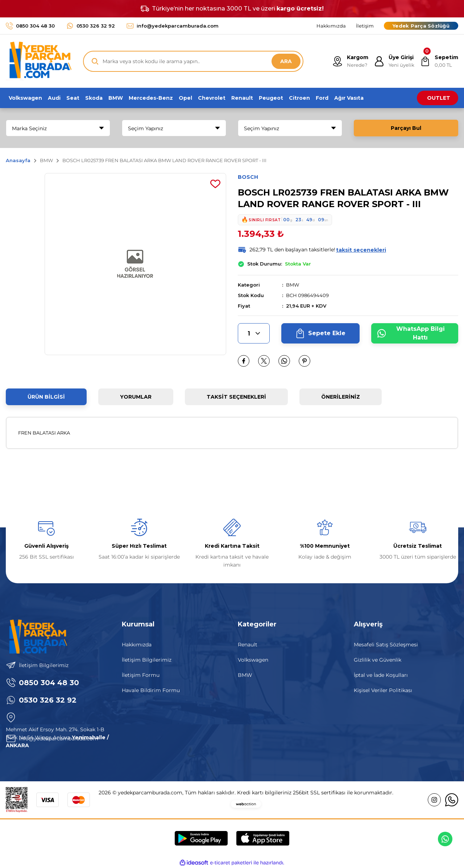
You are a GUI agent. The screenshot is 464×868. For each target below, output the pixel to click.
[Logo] (39, 61)
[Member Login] (394, 61)
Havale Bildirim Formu (151, 690)
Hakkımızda (137, 645)
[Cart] (439, 61)
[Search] (193, 61)
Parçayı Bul (406, 128)
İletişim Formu (141, 675)
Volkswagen (253, 660)
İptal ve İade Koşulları (381, 675)
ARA (286, 61)
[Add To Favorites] (215, 184)
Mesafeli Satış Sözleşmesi (386, 645)
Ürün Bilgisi (46, 397)
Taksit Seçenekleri (236, 397)
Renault (248, 645)
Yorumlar (136, 397)
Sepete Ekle (320, 333)
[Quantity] (254, 333)
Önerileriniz (341, 397)
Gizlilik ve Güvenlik (378, 660)
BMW (293, 285)
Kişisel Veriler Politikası (383, 690)
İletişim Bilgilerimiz (147, 660)
